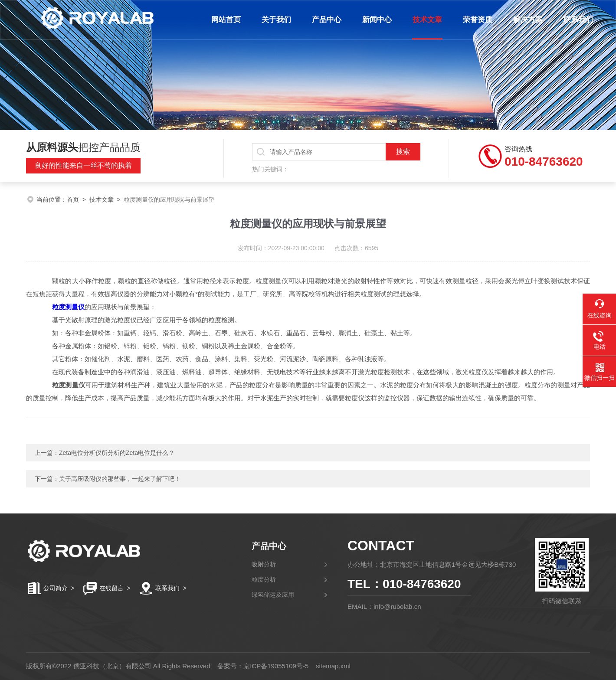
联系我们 (576, 20)
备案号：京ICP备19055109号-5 (263, 666)
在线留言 (111, 588)
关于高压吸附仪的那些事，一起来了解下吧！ (120, 479)
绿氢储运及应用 (273, 595)
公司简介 (56, 588)
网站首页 (224, 20)
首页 (73, 199)
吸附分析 (264, 564)
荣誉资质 (475, 20)
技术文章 (425, 20)
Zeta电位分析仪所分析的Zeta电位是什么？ (117, 453)
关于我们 (274, 20)
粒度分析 (264, 579)
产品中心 (324, 20)
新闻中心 (375, 20)
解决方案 (526, 20)
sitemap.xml (333, 666)
